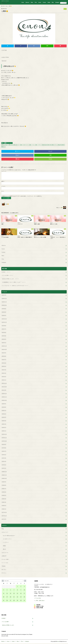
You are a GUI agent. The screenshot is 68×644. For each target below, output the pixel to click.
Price (36, 2)
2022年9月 (4, 353)
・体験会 (4, 546)
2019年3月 (4, 461)
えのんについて (9, 143)
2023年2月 (4, 339)
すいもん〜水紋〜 (5, 559)
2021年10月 (4, 387)
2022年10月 (4, 349)
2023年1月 (4, 343)
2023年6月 (4, 333)
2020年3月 (4, 424)
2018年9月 (4, 482)
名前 (3, 181)
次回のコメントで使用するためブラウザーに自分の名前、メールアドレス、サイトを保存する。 (22, 196)
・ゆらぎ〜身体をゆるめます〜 (9, 536)
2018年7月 (4, 489)
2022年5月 (4, 366)
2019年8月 (4, 448)
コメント (4, 171)
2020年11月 (4, 397)
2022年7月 (4, 360)
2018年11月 (4, 475)
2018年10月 (4, 478)
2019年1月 (4, 468)
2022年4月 (4, 370)
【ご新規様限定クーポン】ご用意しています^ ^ (14, 282)
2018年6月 (4, 492)
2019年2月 (4, 465)
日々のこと (4, 573)
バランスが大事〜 (8, 275)
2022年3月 (4, 373)
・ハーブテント (5, 542)
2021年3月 (4, 390)
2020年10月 (4, 400)
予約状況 (4, 566)
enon (58, 641)
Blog (53, 2)
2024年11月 (4, 302)
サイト (3, 191)
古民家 (50, 145)
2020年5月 (4, 417)
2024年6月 (4, 312)
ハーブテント (39, 145)
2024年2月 (4, 316)
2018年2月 (4, 506)
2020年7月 (4, 411)
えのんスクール (5, 553)
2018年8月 (4, 485)
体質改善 (45, 145)
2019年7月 (4, 451)
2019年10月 (4, 441)
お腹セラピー (17, 145)
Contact (44, 2)
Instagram (57, 2)
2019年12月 (4, 434)
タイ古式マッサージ (25, 145)
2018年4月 (4, 499)
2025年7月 (4, 295)
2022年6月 (4, 363)
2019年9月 (4, 444)
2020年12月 (4, 394)
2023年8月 (4, 326)
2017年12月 (4, 512)
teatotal (12, 145)
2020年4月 (4, 421)
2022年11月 (4, 346)
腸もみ (4, 147)
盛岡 (60, 145)
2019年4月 (4, 458)
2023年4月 (4, 336)
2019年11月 (4, 438)
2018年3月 (4, 502)
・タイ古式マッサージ (7, 539)
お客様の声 (4, 556)
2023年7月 (4, 329)
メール (3, 186)
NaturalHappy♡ (5, 145)
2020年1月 (4, 431)
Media (49, 2)
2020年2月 (4, 427)
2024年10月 (4, 305)
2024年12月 (4, 299)
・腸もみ (4, 549)
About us (27, 2)
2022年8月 (4, 356)
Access (40, 2)
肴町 (64, 145)
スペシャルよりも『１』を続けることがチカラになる (15, 286)
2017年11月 (4, 516)
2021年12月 (4, 383)
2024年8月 (4, 309)
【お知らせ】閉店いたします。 (10, 279)
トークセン (33, 145)
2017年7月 (4, 519)
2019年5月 (4, 455)
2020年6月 (4, 414)
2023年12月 (4, 319)
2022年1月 (4, 380)
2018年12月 (4, 472)
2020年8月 (4, 407)
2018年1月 (4, 509)
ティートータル (5, 563)
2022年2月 (4, 377)
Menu (32, 2)
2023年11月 (4, 322)
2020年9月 (4, 404)
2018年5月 (4, 495)
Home (23, 2)
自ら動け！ (6, 272)
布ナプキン (55, 145)
